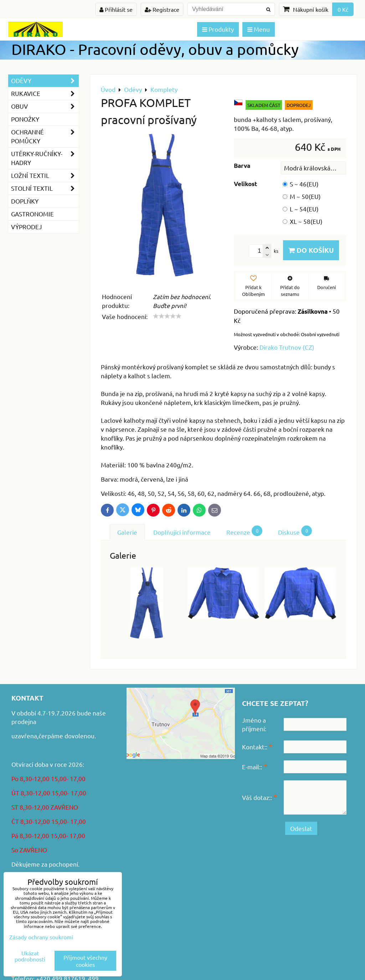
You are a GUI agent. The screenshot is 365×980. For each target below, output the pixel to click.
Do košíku (311, 250)
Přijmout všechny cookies (85, 961)
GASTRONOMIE (32, 214)
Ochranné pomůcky (45, 137)
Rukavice (45, 94)
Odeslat (301, 828)
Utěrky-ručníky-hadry (45, 158)
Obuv (45, 106)
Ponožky (25, 119)
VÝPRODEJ (27, 227)
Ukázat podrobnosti (30, 956)
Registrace (162, 9)
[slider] (167, 316)
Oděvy (45, 81)
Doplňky (25, 201)
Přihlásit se (116, 9)
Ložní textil (45, 176)
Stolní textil (45, 188)
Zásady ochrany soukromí (41, 937)
